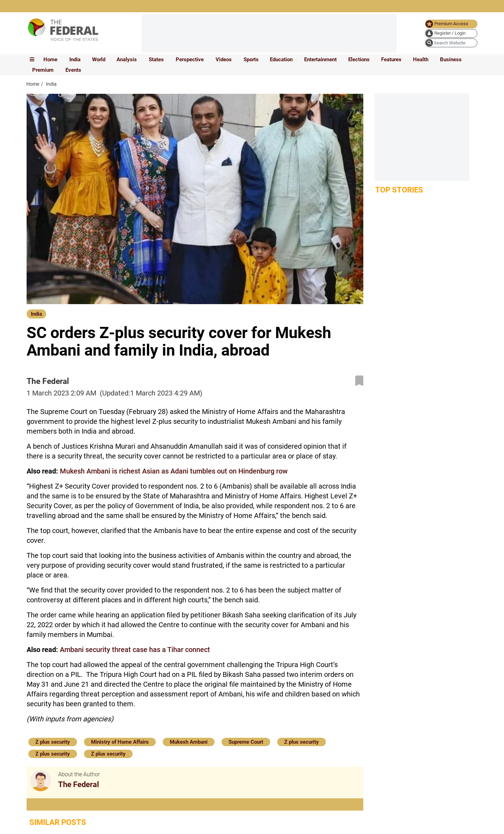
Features (391, 59)
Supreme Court (246, 742)
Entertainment (320, 59)
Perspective (190, 59)
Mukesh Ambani (189, 742)
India (75, 59)
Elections (359, 59)
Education (281, 59)
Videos (224, 59)
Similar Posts (58, 822)
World (99, 59)
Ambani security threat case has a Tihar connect (135, 650)
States (156, 59)
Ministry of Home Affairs (120, 742)
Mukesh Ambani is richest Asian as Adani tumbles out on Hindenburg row (174, 471)
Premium (43, 70)
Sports (251, 59)
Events (73, 70)
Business (451, 59)
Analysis (127, 59)
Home (50, 59)
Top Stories (399, 190)
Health (421, 59)
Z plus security (53, 742)
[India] (36, 314)
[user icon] (451, 33)
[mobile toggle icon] (32, 59)
